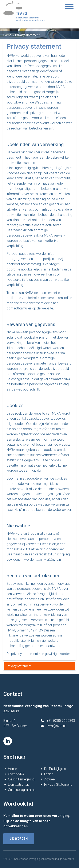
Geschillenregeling (21, 779)
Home (7, 35)
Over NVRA (16, 774)
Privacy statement (19, 666)
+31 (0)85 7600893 (61, 721)
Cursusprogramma (22, 790)
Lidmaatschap (19, 785)
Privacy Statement (58, 785)
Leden (49, 774)
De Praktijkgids (55, 769)
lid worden (19, 839)
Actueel (50, 779)
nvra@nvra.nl (56, 726)
